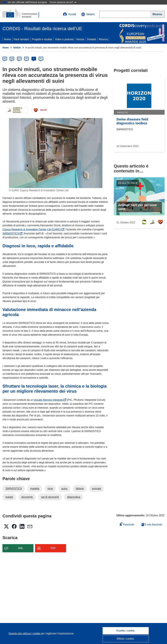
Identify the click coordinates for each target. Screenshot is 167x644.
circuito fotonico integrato (50, 400)
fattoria (80, 488)
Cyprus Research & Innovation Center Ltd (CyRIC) (33, 229)
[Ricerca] (157, 14)
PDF (53, 548)
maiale (9, 497)
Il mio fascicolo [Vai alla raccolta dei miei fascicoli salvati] (152, 525)
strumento (27, 497)
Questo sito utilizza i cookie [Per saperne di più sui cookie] (25, 633)
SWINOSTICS (12, 234)
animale (97, 488)
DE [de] (5, 59)
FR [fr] (26, 59)
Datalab (92, 39)
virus (50, 488)
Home (7, 39)
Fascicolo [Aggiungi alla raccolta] (127, 524)
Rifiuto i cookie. (126, 639)
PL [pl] (41, 59)
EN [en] (12, 59)
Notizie (80, 39)
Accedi (69, 14)
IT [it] (34, 59)
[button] (88, 14)
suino (64, 488)
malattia (35, 488)
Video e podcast (64, 39)
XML (21, 548)
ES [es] (19, 59)
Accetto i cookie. (126, 631)
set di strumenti (50, 497)
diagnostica (74, 497)
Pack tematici (21, 39)
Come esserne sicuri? (63, 2)
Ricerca (103, 39)
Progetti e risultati (42, 39)
